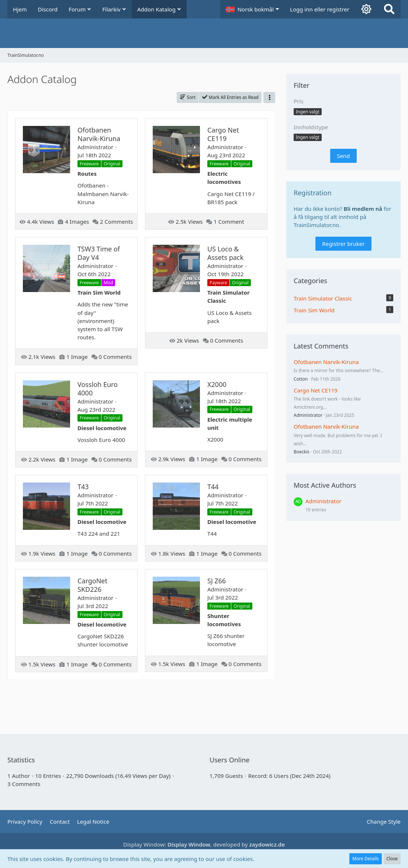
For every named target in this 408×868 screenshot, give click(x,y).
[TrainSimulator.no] (204, 33)
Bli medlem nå (363, 209)
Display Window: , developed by (204, 844)
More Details (365, 859)
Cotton (301, 379)
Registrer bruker (343, 244)
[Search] (389, 9)
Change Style (384, 821)
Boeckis (302, 452)
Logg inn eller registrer (320, 9)
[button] (252, 9)
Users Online (229, 760)
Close (392, 859)
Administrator (308, 415)
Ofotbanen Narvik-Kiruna (326, 362)
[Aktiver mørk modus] (366, 9)
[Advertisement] (142, 704)
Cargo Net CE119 (316, 390)
